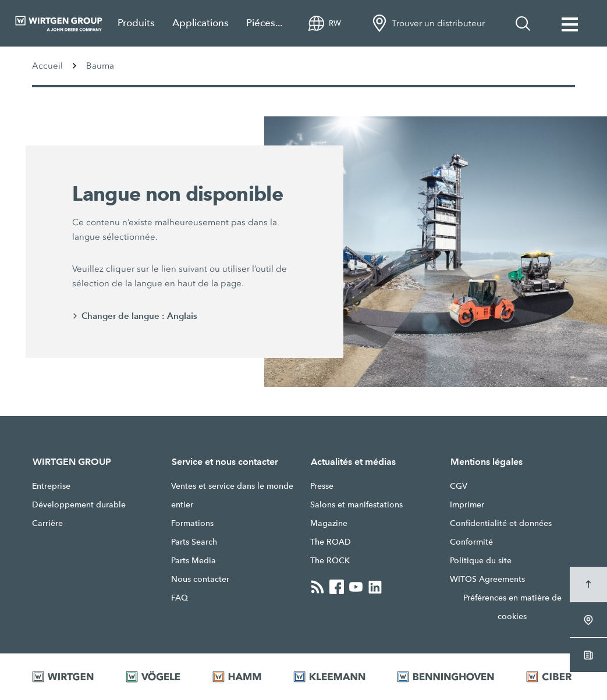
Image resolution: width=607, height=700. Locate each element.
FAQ (180, 598)
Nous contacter (200, 579)
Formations (192, 523)
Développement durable (79, 504)
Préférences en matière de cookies (512, 607)
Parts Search (194, 542)
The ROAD (331, 542)
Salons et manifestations (356, 504)
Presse (322, 486)
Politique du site (481, 560)
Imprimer (467, 504)
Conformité (471, 542)
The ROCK (330, 560)
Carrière (47, 523)
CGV (459, 486)
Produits (136, 23)
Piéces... (264, 23)
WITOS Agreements (487, 579)
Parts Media (194, 560)
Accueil (47, 66)
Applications (200, 23)
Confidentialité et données (501, 523)
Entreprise (51, 486)
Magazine (329, 523)
